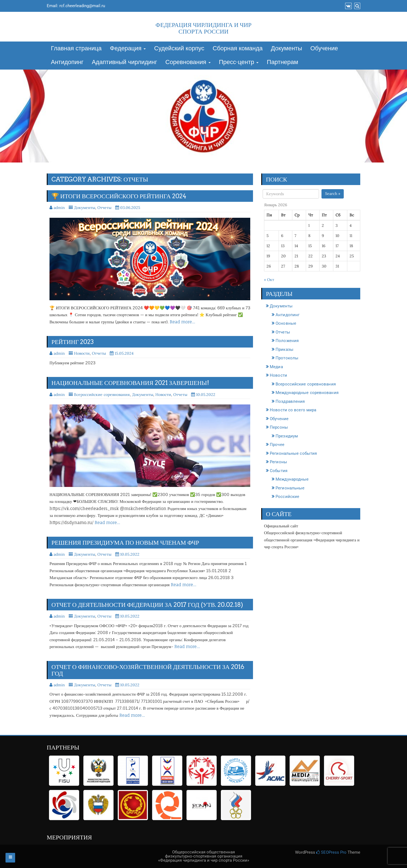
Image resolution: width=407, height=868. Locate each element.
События (279, 471)
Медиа (276, 367)
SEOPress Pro (331, 852)
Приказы (284, 349)
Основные (286, 323)
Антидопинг (67, 62)
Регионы (278, 462)
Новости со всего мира (293, 410)
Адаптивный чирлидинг (125, 62)
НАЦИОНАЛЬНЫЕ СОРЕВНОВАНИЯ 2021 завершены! (130, 383)
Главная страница (76, 49)
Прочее (277, 445)
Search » (333, 194)
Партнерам (282, 62)
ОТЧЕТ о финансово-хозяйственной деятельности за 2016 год (148, 670)
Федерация (128, 49)
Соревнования (188, 62)
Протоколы (287, 358)
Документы (286, 49)
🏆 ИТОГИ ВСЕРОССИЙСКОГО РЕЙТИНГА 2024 (119, 196)
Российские (287, 497)
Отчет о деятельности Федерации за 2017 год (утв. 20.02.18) (147, 605)
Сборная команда (238, 49)
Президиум (287, 436)
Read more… (182, 322)
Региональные (290, 488)
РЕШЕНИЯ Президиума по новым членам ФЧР (125, 542)
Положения (287, 341)
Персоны (279, 427)
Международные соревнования (307, 393)
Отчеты (104, 208)
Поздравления (290, 401)
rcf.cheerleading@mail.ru (82, 6)
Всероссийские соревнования (102, 395)
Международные (292, 479)
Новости (82, 353)
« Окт (269, 280)
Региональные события (293, 453)
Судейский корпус (179, 49)
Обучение (324, 49)
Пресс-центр (239, 62)
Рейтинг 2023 (73, 342)
